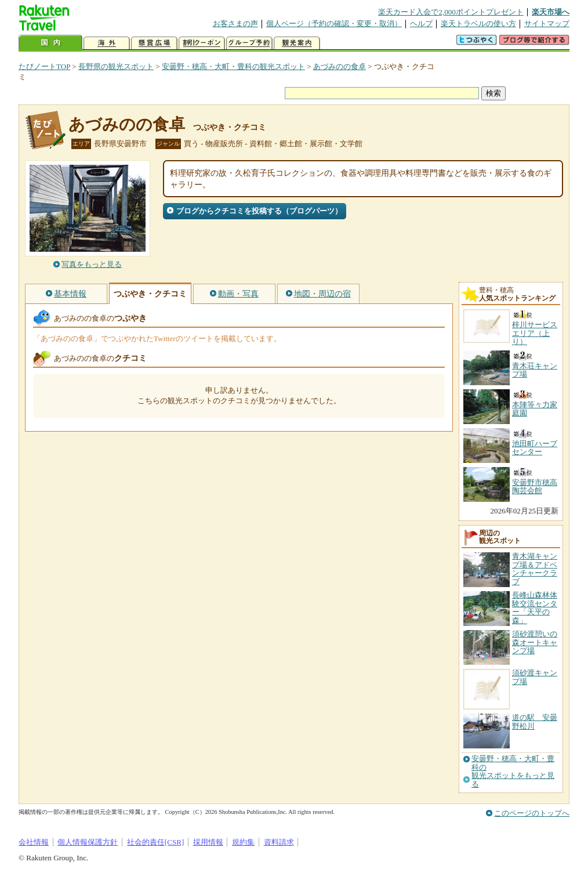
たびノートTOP (44, 66)
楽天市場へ (551, 12)
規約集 (243, 842)
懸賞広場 (154, 43)
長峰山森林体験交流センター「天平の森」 (535, 607)
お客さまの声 (235, 23)
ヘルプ (421, 23)
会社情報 (34, 842)
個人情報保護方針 (88, 842)
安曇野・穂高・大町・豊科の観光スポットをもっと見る (513, 771)
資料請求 (279, 842)
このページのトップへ (532, 813)
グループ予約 (249, 43)
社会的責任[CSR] (156, 842)
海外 (107, 43)
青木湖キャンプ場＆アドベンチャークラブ (535, 569)
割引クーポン (202, 43)
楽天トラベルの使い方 (478, 23)
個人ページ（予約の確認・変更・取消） (334, 23)
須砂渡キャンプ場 (535, 677)
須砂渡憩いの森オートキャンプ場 (535, 642)
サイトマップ (547, 23)
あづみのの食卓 (340, 66)
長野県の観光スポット (116, 66)
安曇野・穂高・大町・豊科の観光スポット (233, 66)
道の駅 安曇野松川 (535, 721)
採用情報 (208, 842)
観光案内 (297, 43)
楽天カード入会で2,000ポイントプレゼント (451, 12)
